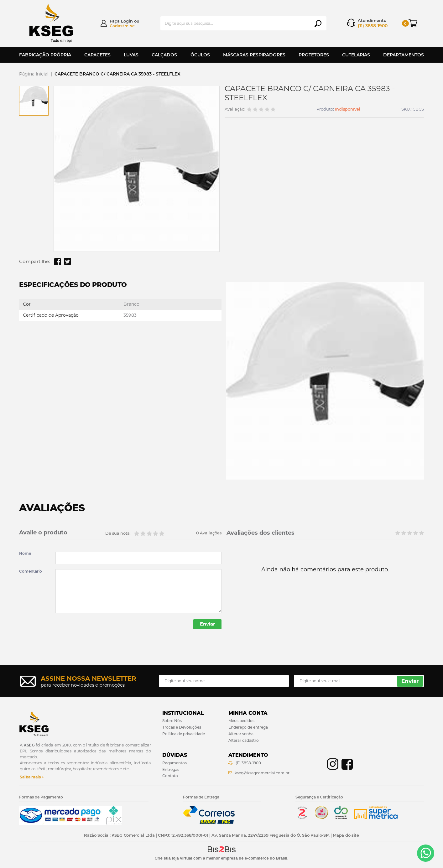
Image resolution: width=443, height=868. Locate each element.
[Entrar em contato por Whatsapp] (426, 853)
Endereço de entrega (248, 728)
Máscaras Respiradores (254, 55)
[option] (34, 101)
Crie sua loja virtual (173, 858)
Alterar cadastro (244, 740)
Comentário (31, 571)
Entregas (171, 769)
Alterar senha (241, 734)
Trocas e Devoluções (182, 728)
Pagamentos (175, 763)
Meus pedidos (241, 721)
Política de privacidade (184, 734)
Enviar (207, 624)
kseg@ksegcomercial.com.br (262, 773)
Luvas (131, 55)
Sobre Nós (172, 721)
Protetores (314, 55)
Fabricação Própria (45, 55)
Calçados (164, 55)
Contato (170, 776)
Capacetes (97, 55)
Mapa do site (346, 835)
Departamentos (404, 55)
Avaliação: (235, 109)
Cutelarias (356, 55)
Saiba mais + (32, 777)
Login (127, 21)
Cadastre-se (122, 26)
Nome (25, 554)
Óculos (200, 55)
